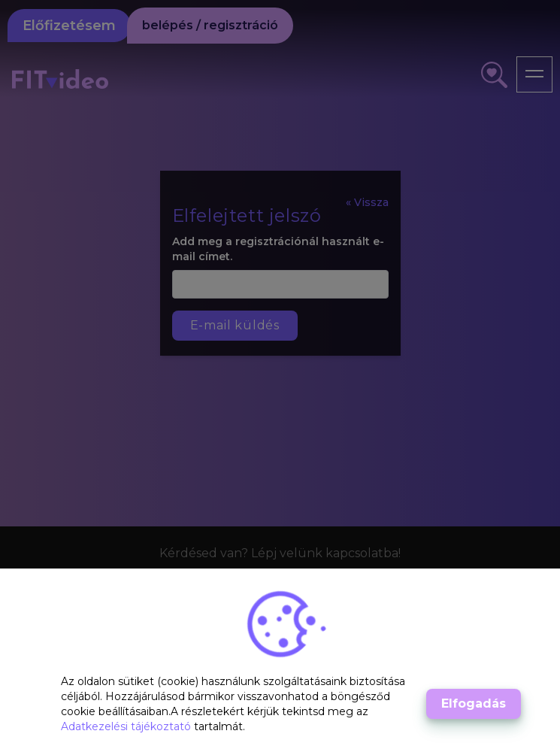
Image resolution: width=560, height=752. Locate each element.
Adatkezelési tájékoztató (127, 726)
